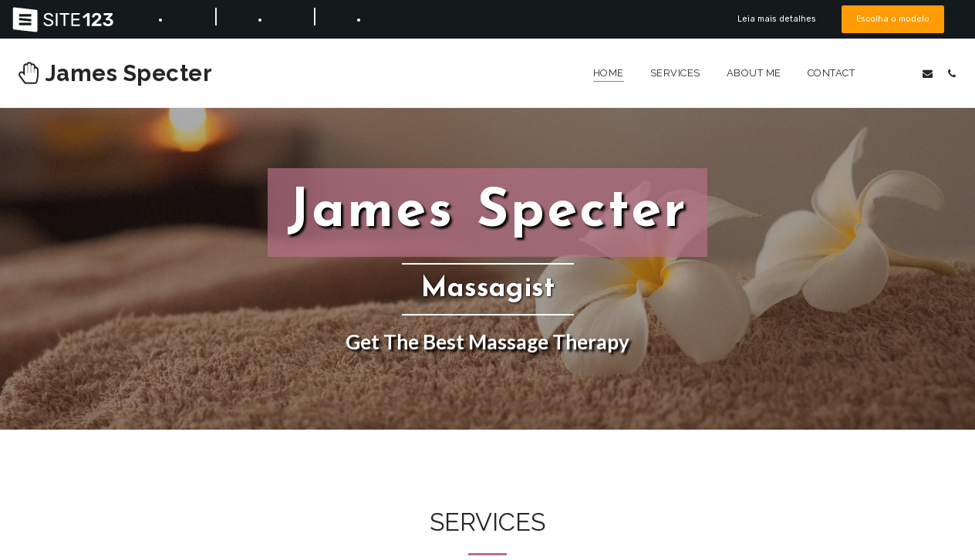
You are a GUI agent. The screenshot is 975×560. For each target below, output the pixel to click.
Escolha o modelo (893, 19)
